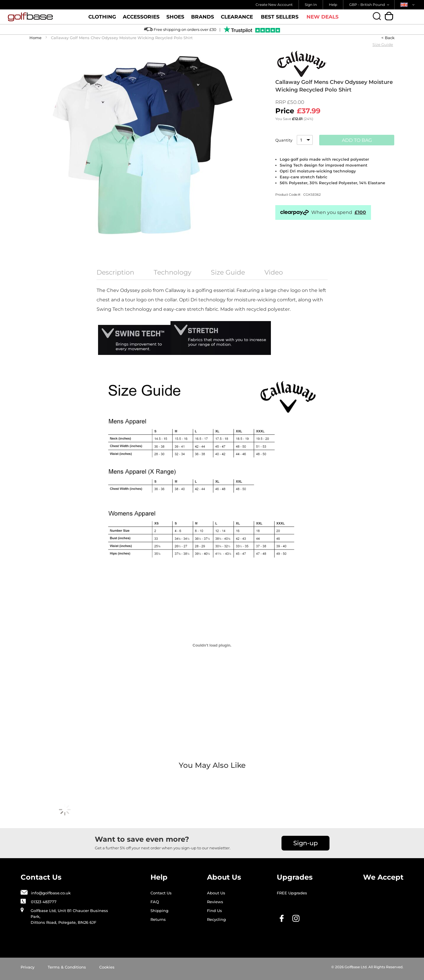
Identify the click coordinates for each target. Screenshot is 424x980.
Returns (158, 919)
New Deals (323, 17)
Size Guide (383, 44)
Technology (173, 272)
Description (115, 272)
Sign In (311, 5)
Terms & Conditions (67, 967)
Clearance (237, 19)
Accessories (141, 19)
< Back (388, 38)
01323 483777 (44, 902)
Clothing (102, 19)
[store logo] (42, 17)
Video (274, 272)
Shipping (159, 911)
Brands (203, 19)
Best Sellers (280, 17)
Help (333, 5)
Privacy (28, 967)
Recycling (216, 919)
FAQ (155, 902)
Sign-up (305, 843)
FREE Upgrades (292, 893)
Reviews (215, 902)
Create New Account (274, 5)
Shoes (175, 19)
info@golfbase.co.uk (51, 893)
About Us (216, 893)
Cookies (107, 967)
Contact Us (161, 893)
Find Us (215, 911)
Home (35, 38)
